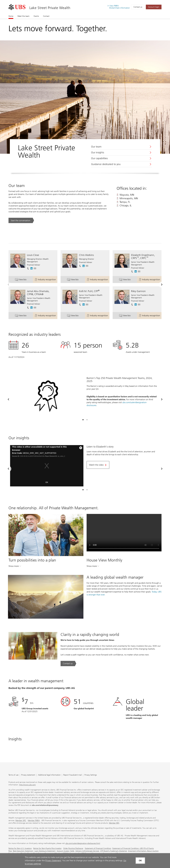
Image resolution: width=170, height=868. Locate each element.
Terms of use (13, 775)
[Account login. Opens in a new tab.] (154, 7)
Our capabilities (99, 158)
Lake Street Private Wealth (50, 8)
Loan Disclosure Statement (45, 851)
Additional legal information (49, 775)
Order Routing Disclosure (73, 848)
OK (47, 482)
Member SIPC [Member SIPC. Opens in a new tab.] (21, 821)
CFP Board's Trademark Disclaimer (114, 851)
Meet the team (24, 16)
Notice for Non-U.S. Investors (20, 848)
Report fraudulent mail (73, 775)
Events (36, 16)
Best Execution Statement (23, 851)
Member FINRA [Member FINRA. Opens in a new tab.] (34, 821)
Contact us (138, 7)
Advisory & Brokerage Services (87, 851)
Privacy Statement (53, 860)
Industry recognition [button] (46, 280)
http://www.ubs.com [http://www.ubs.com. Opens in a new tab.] (27, 785)
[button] (35, 268)
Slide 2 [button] (87, 420)
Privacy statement (28, 775)
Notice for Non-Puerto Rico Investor (47, 848)
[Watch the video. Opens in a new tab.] (98, 465)
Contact (46, 16)
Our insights (98, 153)
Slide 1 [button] (83, 420)
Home (11, 16)
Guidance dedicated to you (106, 164)
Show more (15, 567)
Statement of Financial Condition (98, 848)
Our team (96, 147)
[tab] (83, 420)
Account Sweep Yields (65, 851)
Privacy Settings (91, 775)
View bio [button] (24, 280)
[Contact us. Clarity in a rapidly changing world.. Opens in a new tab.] (68, 664)
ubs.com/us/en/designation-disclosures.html (83, 843)
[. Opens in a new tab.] (17, 7)
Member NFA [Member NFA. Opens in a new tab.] (114, 823)
